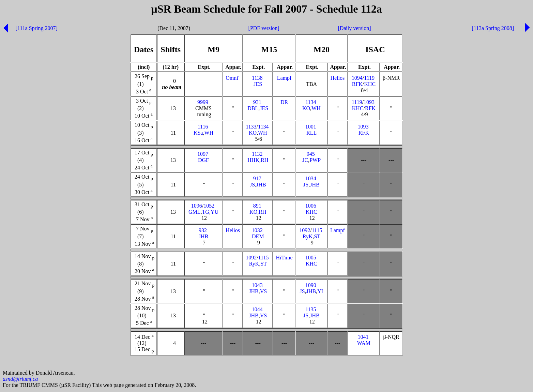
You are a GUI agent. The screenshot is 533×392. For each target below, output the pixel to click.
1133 (251, 127)
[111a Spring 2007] (37, 28)
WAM (364, 343)
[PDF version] (264, 28)
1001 (311, 127)
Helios (338, 78)
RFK (357, 84)
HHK (253, 160)
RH (264, 160)
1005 (311, 258)
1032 (257, 230)
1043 (257, 285)
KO (306, 108)
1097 (203, 154)
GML (195, 212)
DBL (253, 108)
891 (257, 206)
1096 (197, 206)
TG (206, 212)
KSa (198, 133)
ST (317, 236)
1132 (257, 154)
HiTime (284, 258)
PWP (315, 160)
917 (257, 178)
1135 (311, 309)
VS (263, 291)
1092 (305, 230)
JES (258, 84)
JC (305, 160)
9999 (203, 102)
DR (284, 102)
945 (311, 154)
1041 (363, 337)
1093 (369, 102)
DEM (258, 236)
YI (320, 291)
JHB (261, 185)
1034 (311, 178)
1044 (257, 309)
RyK (308, 236)
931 (257, 102)
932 (203, 230)
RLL (311, 133)
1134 (311, 102)
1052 (209, 206)
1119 (369, 78)
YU (215, 212)
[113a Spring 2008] (493, 28)
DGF (203, 160)
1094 (357, 78)
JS (252, 185)
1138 (257, 78)
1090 (311, 285)
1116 (203, 127)
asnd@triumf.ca (20, 380)
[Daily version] (354, 28)
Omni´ (233, 78)
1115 (317, 230)
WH (316, 108)
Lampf (284, 78)
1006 (311, 206)
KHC (370, 84)
